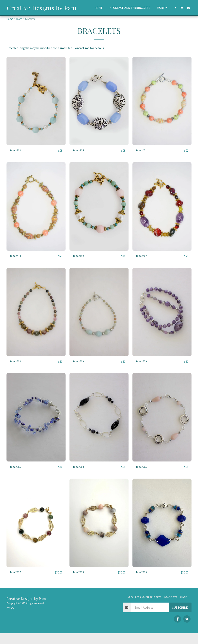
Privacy (10, 618)
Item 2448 (16, 266)
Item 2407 (142, 266)
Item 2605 (16, 477)
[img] (36, 110)
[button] (175, 8)
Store (19, 19)
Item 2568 (79, 477)
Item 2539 (79, 372)
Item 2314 (79, 160)
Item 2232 (16, 160)
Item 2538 (16, 372)
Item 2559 (142, 372)
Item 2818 (79, 583)
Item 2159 (79, 266)
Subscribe (180, 618)
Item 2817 (16, 583)
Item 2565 (142, 477)
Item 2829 (142, 583)
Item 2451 (142, 160)
